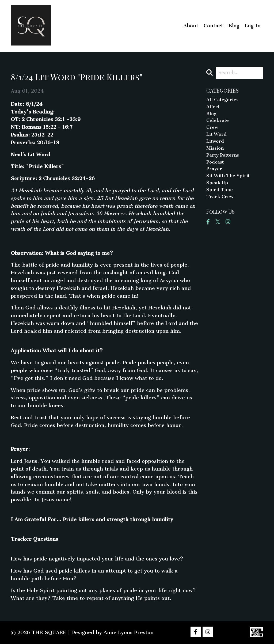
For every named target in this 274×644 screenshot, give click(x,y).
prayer (215, 178)
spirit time (221, 201)
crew (213, 131)
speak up (218, 193)
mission (216, 155)
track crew (221, 208)
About (191, 26)
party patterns (225, 162)
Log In (253, 26)
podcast (216, 170)
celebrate (219, 124)
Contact (213, 26)
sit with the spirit (231, 185)
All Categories (224, 101)
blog (212, 116)
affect (214, 108)
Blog (234, 26)
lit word (218, 139)
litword (216, 147)
